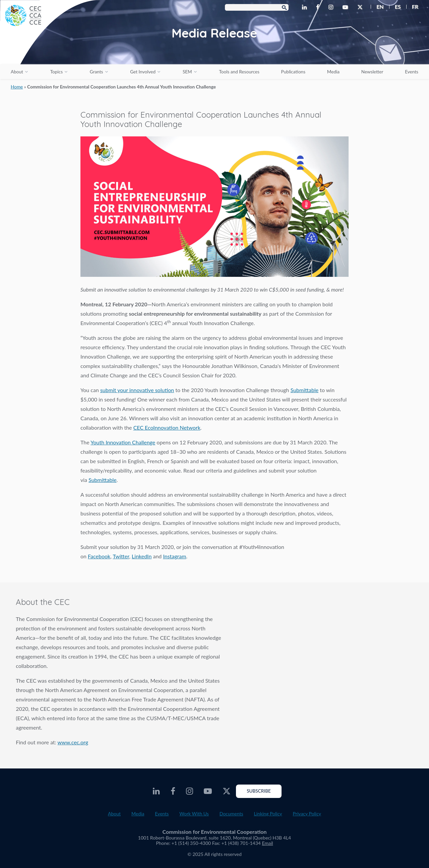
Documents (231, 814)
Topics (56, 72)
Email (268, 843)
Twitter (121, 556)
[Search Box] (257, 7)
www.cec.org (73, 742)
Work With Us (194, 814)
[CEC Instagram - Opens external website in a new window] (332, 7)
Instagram (174, 556)
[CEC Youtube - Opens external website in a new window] (347, 7)
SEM (187, 72)
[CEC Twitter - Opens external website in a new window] (361, 7)
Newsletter (372, 72)
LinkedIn (142, 556)
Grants (97, 72)
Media (333, 72)
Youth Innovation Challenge (123, 442)
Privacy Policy (307, 814)
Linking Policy (268, 814)
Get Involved (143, 72)
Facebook (99, 556)
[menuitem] (377, 7)
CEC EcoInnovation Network (167, 427)
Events (412, 72)
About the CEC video (326, 650)
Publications (293, 72)
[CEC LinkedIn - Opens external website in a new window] (306, 7)
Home (17, 87)
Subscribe (259, 791)
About (17, 72)
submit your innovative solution (137, 390)
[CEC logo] (50, 50)
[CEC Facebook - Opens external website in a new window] (319, 7)
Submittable (304, 390)
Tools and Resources (239, 72)
